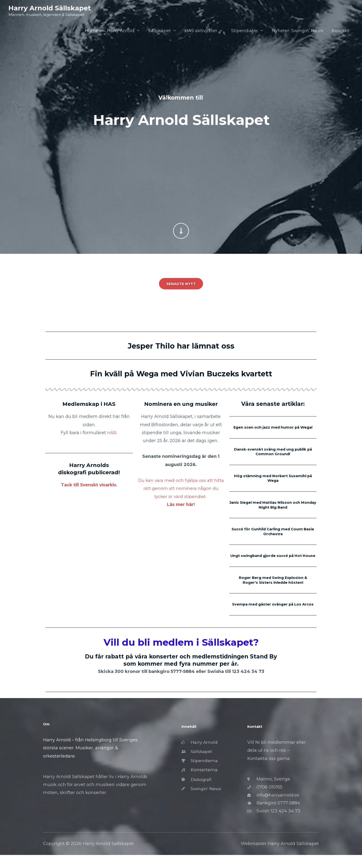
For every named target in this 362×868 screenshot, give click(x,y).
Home (92, 31)
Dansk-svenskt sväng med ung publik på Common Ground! (273, 456)
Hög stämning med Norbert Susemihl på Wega (273, 482)
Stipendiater (245, 31)
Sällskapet (160, 31)
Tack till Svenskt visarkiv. (89, 485)
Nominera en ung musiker (181, 404)
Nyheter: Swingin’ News (297, 31)
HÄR (112, 433)
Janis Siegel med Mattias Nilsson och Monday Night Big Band (273, 509)
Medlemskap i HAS (89, 404)
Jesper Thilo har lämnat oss (181, 346)
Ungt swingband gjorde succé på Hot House (273, 562)
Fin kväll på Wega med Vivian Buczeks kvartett (181, 373)
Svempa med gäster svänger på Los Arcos (273, 615)
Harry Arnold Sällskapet (50, 8)
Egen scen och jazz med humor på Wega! (273, 430)
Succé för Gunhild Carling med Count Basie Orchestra (273, 535)
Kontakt (340, 31)
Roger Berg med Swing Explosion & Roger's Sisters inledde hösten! (273, 588)
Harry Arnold (121, 31)
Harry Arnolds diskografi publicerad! (89, 469)
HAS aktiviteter (201, 31)
